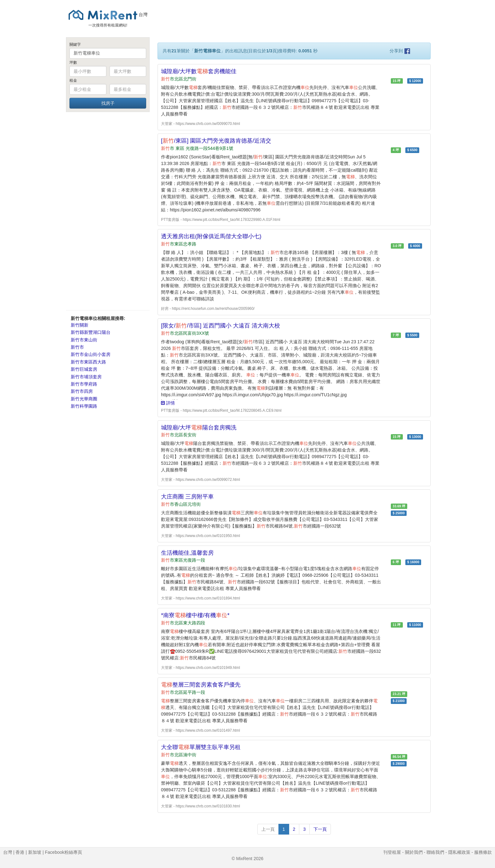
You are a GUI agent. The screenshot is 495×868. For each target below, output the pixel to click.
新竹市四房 (82, 391)
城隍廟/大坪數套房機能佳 (199, 71)
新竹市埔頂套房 (86, 377)
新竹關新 (80, 325)
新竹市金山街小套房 (91, 354)
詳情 (168, 403)
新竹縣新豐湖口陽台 (91, 332)
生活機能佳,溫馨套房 (187, 553)
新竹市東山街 (84, 340)
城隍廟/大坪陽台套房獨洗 (199, 428)
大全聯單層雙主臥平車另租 (201, 747)
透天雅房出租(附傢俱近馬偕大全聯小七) (211, 236)
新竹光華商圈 (84, 399)
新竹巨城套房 (84, 369)
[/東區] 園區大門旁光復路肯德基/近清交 (216, 141)
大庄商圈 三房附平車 (187, 497)
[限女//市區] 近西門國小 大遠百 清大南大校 (221, 326)
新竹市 (77, 347)
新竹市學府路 (84, 384)
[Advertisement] (108, 211)
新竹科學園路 (84, 406)
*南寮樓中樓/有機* (195, 615)
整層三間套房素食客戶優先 (201, 685)
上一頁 (268, 829)
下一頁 (320, 829)
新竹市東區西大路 (88, 362)
